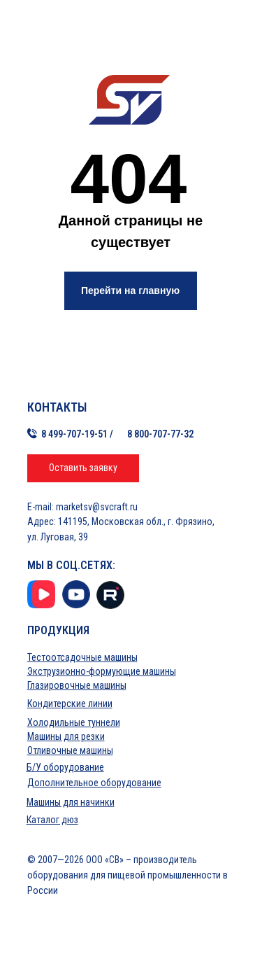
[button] (83, 468)
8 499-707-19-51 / (77, 434)
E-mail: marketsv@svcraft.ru (82, 507)
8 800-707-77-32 (160, 434)
